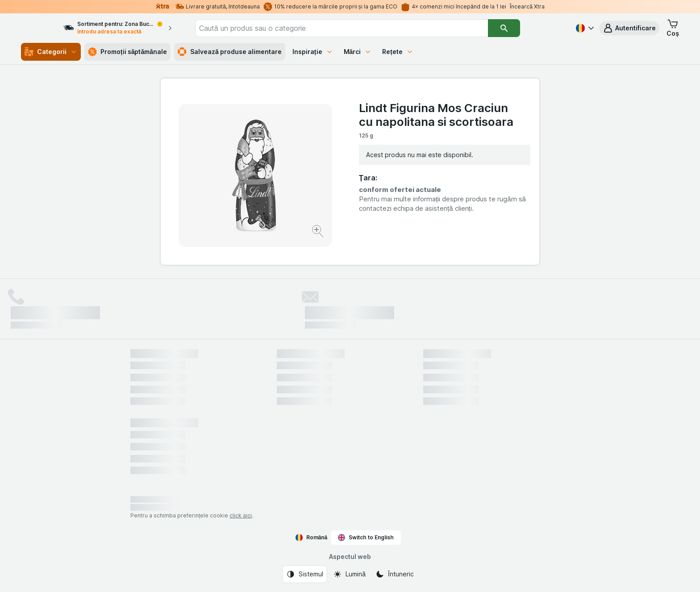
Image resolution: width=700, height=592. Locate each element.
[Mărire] (319, 232)
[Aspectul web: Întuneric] (395, 574)
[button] (629, 28)
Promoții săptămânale (127, 52)
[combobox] (367, 28)
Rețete (398, 52)
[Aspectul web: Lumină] (349, 574)
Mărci (358, 52)
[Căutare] (529, 28)
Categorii (51, 52)
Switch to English (366, 538)
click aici (241, 515)
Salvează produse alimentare (230, 52)
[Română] (584, 28)
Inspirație (313, 52)
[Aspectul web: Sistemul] (305, 574)
